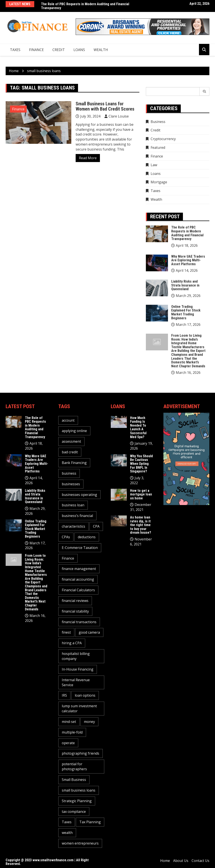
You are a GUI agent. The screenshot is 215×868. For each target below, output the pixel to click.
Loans (79, 50)
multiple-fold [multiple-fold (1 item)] (72, 732)
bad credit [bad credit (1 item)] (70, 452)
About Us (181, 861)
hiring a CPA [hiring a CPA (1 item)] (72, 643)
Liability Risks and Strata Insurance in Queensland (185, 285)
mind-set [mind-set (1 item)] (69, 722)
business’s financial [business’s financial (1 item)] (77, 516)
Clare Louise (119, 116)
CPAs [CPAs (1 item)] (66, 537)
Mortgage (159, 182)
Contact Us (200, 861)
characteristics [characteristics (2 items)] (73, 526)
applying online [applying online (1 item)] (74, 431)
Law (154, 165)
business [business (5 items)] (69, 473)
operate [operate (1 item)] (68, 743)
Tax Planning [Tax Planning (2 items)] (90, 822)
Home (165, 861)
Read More (88, 158)
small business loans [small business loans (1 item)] (79, 790)
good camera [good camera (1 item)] (89, 632)
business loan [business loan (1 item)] (73, 505)
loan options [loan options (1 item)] (85, 695)
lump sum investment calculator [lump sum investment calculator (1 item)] (79, 708)
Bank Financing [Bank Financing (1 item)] (74, 463)
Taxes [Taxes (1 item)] (67, 822)
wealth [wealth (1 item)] (67, 833)
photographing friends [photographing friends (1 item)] (81, 753)
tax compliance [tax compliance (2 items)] (74, 812)
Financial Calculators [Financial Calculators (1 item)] (78, 590)
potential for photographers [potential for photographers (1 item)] (74, 766)
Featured (158, 147)
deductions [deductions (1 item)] (87, 537)
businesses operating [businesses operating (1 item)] (79, 495)
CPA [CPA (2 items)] (96, 526)
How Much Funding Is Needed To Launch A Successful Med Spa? (138, 427)
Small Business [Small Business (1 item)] (74, 780)
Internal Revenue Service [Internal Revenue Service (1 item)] (76, 682)
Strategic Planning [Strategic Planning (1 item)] (77, 801)
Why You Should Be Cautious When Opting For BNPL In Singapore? (141, 464)
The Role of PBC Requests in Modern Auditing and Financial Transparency (85, 6)
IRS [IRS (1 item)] (64, 695)
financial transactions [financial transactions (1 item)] (79, 622)
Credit (59, 50)
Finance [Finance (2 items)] (68, 558)
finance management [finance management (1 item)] (79, 569)
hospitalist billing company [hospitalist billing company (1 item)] (76, 656)
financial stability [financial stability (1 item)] (75, 611)
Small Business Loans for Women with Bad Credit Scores (105, 106)
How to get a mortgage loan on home (141, 494)
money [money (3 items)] (89, 722)
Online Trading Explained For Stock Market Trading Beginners (186, 312)
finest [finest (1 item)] (66, 632)
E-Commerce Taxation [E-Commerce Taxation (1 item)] (80, 548)
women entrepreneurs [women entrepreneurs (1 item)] (80, 843)
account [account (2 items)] (68, 420)
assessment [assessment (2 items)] (71, 441)
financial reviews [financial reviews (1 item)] (75, 601)
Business (158, 122)
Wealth (101, 50)
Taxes (15, 50)
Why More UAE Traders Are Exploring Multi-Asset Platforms (188, 260)
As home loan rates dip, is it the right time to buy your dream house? (141, 525)
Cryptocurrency (163, 139)
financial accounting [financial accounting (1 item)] (78, 579)
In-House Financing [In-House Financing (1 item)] (78, 669)
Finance (36, 50)
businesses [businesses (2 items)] (71, 484)
